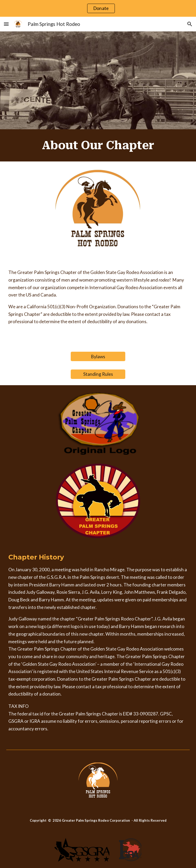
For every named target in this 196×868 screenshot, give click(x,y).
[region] (98, 8)
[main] (98, 145)
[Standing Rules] (98, 374)
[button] (6, 24)
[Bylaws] (98, 356)
